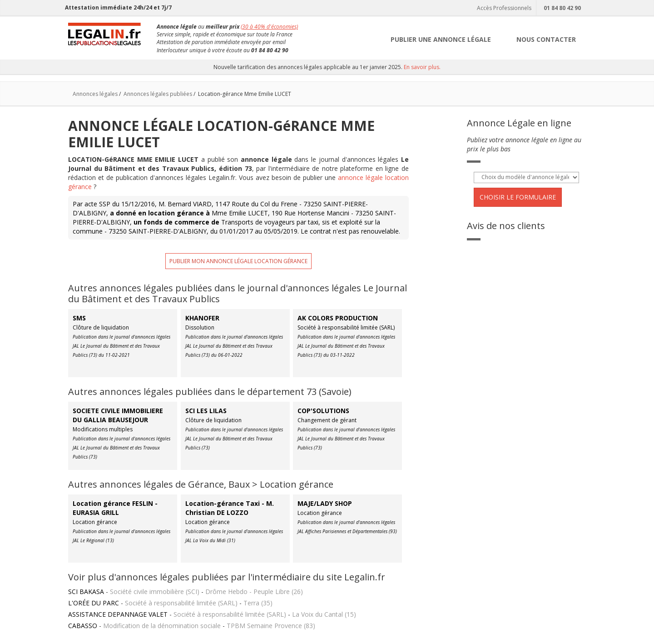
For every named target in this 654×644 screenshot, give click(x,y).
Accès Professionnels (503, 8)
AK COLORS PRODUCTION (338, 318)
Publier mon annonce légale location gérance (238, 261)
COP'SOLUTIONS (323, 411)
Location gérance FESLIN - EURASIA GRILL (115, 508)
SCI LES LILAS (206, 411)
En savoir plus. (422, 67)
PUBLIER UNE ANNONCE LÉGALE (441, 39)
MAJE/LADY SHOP (325, 503)
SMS (79, 318)
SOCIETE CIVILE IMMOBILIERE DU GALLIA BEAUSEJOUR (118, 415)
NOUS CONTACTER (546, 39)
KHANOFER (202, 318)
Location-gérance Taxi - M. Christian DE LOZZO (230, 508)
